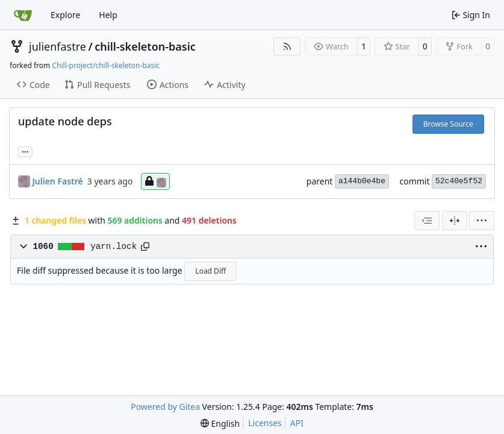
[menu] (482, 221)
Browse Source (448, 124)
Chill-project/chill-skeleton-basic (106, 65)
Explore (65, 15)
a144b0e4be (362, 181)
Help (108, 15)
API (297, 423)
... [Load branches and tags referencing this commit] (25, 151)
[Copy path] (145, 247)
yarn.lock (114, 247)
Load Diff (210, 271)
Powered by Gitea (165, 407)
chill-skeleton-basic (145, 46)
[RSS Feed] (287, 46)
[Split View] (455, 221)
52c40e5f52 (459, 181)
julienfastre (58, 46)
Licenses (265, 423)
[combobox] (427, 221)
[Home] (23, 15)
